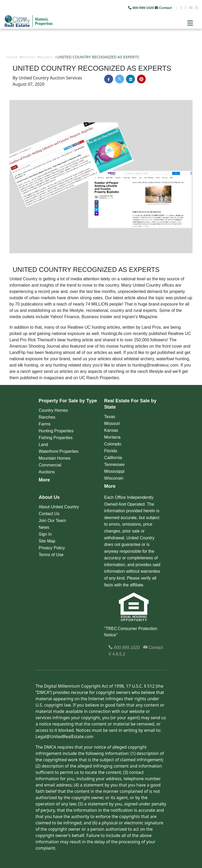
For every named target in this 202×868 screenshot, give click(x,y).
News (44, 527)
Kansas (111, 430)
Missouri (112, 423)
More (44, 480)
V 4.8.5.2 (117, 654)
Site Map (47, 541)
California (113, 458)
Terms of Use (51, 555)
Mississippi (114, 471)
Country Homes (53, 410)
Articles (29, 57)
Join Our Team (52, 521)
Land (43, 445)
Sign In (45, 534)
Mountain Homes (55, 458)
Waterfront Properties (59, 451)
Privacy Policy (52, 548)
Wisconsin (114, 478)
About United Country (59, 507)
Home (12, 57)
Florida (111, 451)
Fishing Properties (56, 438)
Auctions (47, 472)
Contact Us (49, 514)
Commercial (50, 465)
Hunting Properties (56, 431)
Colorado (113, 444)
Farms (45, 424)
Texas (110, 417)
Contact (164, 8)
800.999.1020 (124, 648)
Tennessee (114, 465)
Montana (112, 437)
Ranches (47, 417)
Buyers (46, 57)
